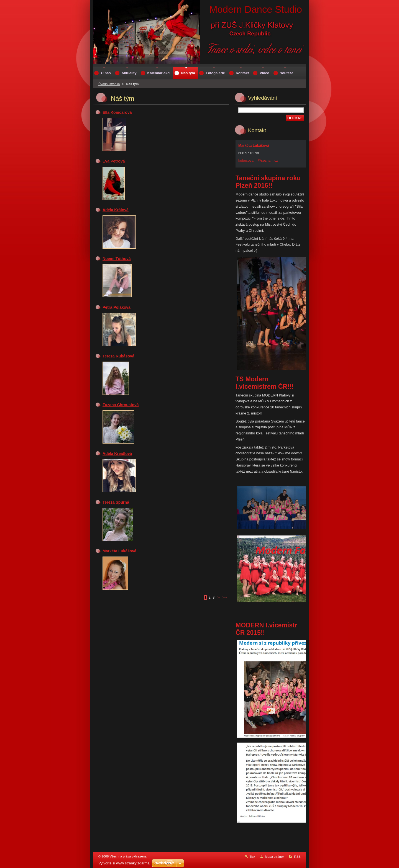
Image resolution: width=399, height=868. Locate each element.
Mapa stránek (275, 857)
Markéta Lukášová (119, 551)
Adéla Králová (116, 210)
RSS (297, 857)
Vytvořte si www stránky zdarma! (124, 863)
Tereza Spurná (116, 502)
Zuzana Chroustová (121, 405)
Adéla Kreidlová (117, 454)
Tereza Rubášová (118, 356)
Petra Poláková (117, 307)
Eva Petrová (114, 161)
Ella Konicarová (117, 112)
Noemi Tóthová (117, 259)
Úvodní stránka (109, 84)
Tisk (252, 857)
